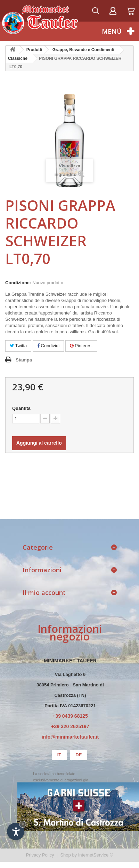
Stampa (24, 360)
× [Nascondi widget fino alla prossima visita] (23, 824)
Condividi (48, 346)
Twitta (18, 346)
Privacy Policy (40, 855)
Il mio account (44, 592)
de (79, 755)
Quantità (21, 408)
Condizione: (18, 283)
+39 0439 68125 (70, 716)
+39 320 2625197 (70, 726)
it (59, 755)
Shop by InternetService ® (87, 855)
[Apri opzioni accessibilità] (16, 831)
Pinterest (81, 346)
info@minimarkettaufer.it (70, 737)
